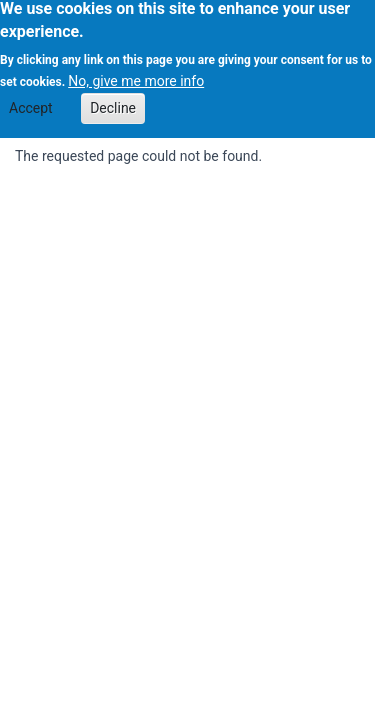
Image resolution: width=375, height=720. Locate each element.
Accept (31, 102)
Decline (113, 102)
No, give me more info (136, 76)
